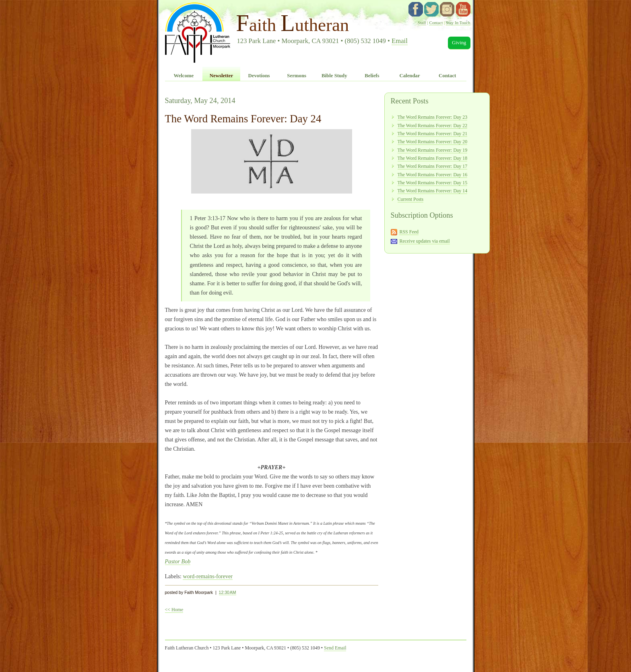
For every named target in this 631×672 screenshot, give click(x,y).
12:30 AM (228, 592)
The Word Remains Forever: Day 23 (433, 117)
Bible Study (334, 76)
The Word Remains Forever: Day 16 (433, 175)
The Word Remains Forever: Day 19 (433, 150)
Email (400, 41)
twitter (431, 9)
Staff (422, 23)
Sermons (297, 76)
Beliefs (372, 76)
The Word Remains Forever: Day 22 (433, 126)
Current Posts (411, 199)
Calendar (409, 76)
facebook (416, 9)
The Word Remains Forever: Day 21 (433, 134)
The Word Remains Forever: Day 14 (433, 191)
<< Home (174, 610)
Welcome (184, 76)
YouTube (463, 9)
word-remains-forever (208, 576)
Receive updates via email (424, 241)
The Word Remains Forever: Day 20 (433, 142)
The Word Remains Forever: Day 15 (433, 183)
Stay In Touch (458, 23)
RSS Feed (409, 232)
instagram (447, 9)
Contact (436, 23)
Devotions (259, 76)
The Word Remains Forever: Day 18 (433, 158)
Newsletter (221, 76)
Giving (459, 43)
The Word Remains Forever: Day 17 (433, 166)
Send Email (335, 648)
